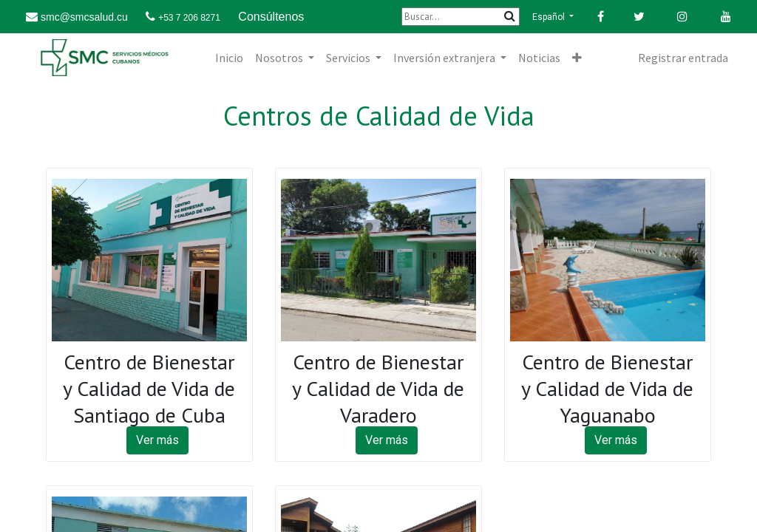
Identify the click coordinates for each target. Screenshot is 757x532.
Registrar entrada (683, 58)
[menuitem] (229, 58)
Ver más (157, 440)
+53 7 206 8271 (189, 18)
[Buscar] (461, 17)
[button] (577, 58)
